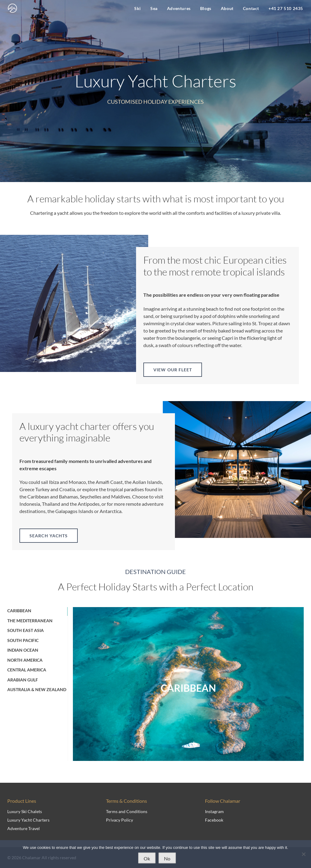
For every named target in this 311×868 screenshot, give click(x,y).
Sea (154, 8)
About (227, 8)
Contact (251, 8)
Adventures (179, 8)
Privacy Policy (120, 820)
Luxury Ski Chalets (25, 811)
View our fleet (173, 370)
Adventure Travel (24, 828)
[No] (303, 854)
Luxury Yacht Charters (28, 820)
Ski (138, 8)
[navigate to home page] (12, 8)
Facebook (214, 820)
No (167, 858)
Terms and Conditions (127, 811)
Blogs (206, 8)
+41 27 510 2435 (286, 8)
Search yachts (49, 536)
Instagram (214, 811)
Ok (147, 858)
